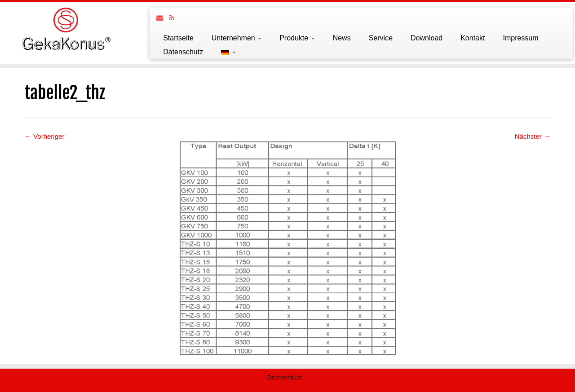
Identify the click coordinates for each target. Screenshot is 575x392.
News (342, 38)
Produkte (297, 38)
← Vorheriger (44, 136)
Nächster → (533, 136)
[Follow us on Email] (163, 18)
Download (427, 38)
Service (381, 38)
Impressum (520, 38)
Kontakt (473, 38)
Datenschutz (183, 52)
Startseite (178, 38)
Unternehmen (237, 38)
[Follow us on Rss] (175, 18)
